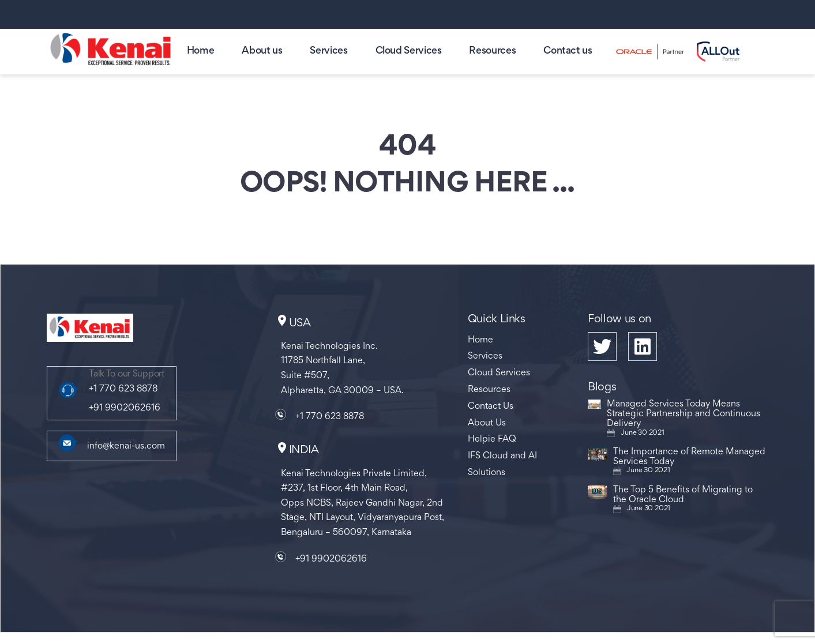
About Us (487, 423)
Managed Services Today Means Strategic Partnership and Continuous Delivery (683, 414)
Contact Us (491, 406)
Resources (492, 51)
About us (262, 51)
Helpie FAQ (492, 439)
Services (328, 51)
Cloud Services (409, 51)
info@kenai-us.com (126, 446)
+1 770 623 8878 (123, 389)
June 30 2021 (642, 433)
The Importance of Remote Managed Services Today (689, 457)
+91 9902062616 (125, 408)
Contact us (568, 51)
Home (201, 51)
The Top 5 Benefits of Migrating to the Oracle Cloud (683, 495)
